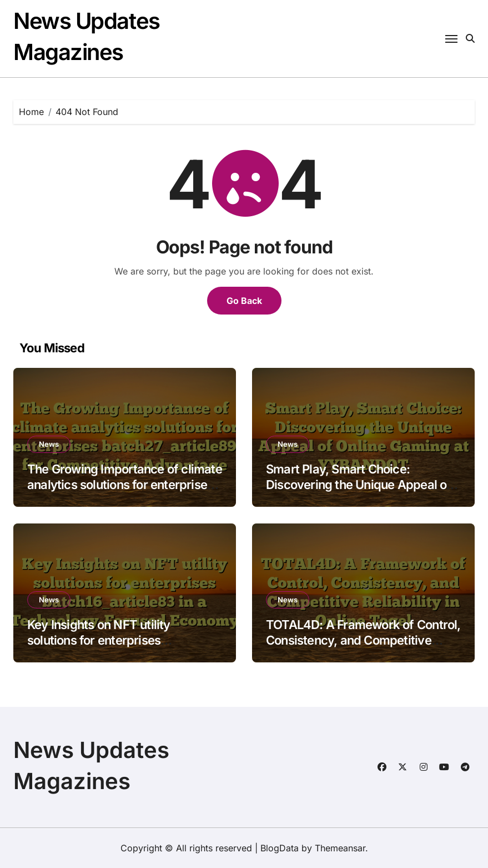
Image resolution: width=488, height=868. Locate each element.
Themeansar (340, 848)
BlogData (280, 848)
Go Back (244, 301)
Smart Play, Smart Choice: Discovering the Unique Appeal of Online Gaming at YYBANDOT (359, 485)
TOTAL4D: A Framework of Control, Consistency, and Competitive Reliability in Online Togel (363, 640)
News (49, 444)
